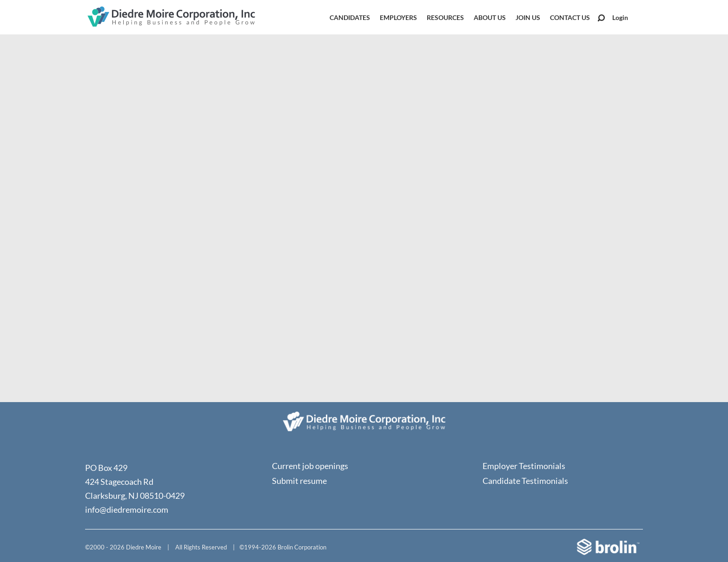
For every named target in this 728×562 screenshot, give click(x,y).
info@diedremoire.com (127, 509)
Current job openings (310, 466)
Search (601, 18)
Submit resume (299, 481)
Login (620, 17)
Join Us (528, 17)
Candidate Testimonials (525, 481)
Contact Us (570, 17)
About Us (490, 17)
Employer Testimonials (524, 466)
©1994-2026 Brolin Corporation (283, 547)
